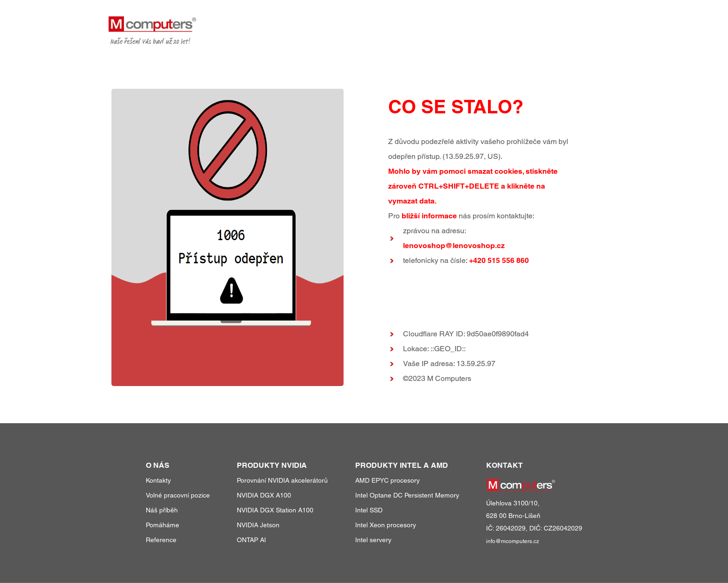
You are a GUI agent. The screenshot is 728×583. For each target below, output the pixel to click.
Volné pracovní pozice (178, 495)
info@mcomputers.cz (513, 541)
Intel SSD (369, 510)
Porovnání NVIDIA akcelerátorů (282, 480)
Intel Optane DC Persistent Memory (407, 495)
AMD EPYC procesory (387, 480)
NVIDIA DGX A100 (264, 495)
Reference (161, 540)
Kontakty (158, 480)
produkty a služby (450, 23)
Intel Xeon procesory (386, 525)
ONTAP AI (251, 540)
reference (521, 23)
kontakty (603, 23)
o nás (564, 23)
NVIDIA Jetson (258, 525)
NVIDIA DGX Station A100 (275, 510)
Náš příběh (162, 510)
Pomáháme (162, 525)
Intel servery (373, 540)
